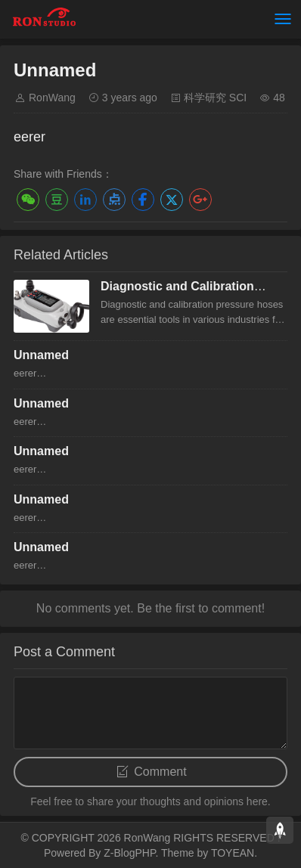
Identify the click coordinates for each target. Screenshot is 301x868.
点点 (114, 200)
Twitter (172, 200)
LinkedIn (85, 200)
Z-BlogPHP (129, 853)
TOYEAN (233, 853)
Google (200, 200)
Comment (160, 772)
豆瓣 (57, 200)
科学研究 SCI (215, 98)
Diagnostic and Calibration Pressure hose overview (177, 293)
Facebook (143, 200)
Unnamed (41, 355)
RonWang (52, 98)
